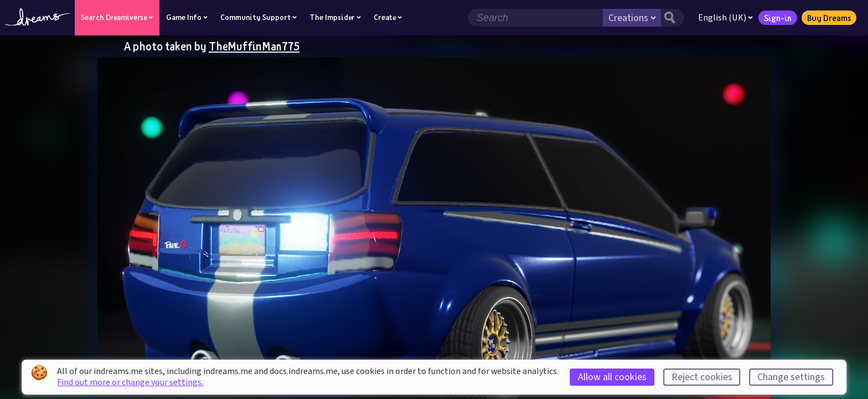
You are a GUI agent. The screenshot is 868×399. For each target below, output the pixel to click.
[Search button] (673, 18)
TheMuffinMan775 (254, 46)
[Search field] (535, 18)
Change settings (791, 377)
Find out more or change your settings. (130, 382)
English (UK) (725, 18)
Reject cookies (702, 377)
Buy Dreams (829, 18)
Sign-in (778, 18)
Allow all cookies (612, 377)
